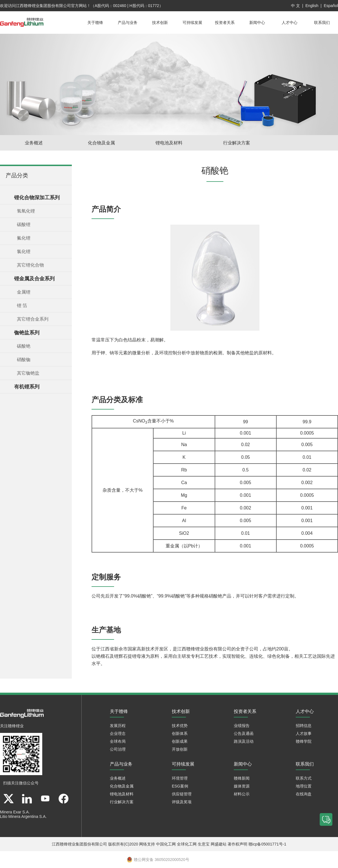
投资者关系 (225, 23)
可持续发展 (192, 23)
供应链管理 (182, 794)
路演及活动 (244, 741)
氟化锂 (24, 238)
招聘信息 (304, 726)
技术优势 (180, 726)
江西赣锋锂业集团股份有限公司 (43, 6)
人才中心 (290, 23)
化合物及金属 (101, 143)
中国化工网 (166, 844)
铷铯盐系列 (27, 333)
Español (331, 6)
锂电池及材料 (169, 143)
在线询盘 (304, 794)
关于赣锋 (95, 23)
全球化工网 (187, 844)
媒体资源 (242, 786)
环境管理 (180, 778)
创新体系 (180, 733)
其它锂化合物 (30, 265)
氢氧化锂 (26, 211)
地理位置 (304, 786)
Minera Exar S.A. (15, 812)
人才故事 (304, 733)
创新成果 (180, 741)
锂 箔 (22, 306)
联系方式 (304, 778)
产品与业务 (128, 23)
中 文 (295, 6)
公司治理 (118, 749)
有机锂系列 (27, 387)
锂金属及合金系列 (34, 279)
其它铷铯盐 (28, 373)
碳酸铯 (24, 346)
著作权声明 (237, 844)
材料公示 (242, 794)
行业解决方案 (237, 143)
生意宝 (204, 844)
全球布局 (118, 741)
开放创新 (180, 749)
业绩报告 (242, 726)
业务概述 (34, 143)
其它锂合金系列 (33, 319)
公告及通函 (244, 733)
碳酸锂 (24, 224)
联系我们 (322, 23)
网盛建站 (219, 844)
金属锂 (24, 292)
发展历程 (118, 726)
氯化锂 (24, 251)
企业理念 (118, 733)
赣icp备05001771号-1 (267, 844)
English (312, 6)
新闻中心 (257, 23)
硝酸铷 (24, 360)
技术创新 (160, 23)
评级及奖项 (182, 802)
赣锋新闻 (242, 778)
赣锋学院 (304, 741)
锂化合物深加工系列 (37, 198)
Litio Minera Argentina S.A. (23, 816)
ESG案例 (180, 786)
